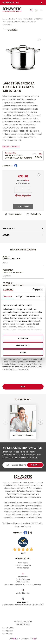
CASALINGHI (29, 19)
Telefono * (23, 284)
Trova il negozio (13, 214)
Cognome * (23, 271)
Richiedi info (23, 206)
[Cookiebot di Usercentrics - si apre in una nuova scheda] (33, 290)
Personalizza (23, 345)
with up (14, 639)
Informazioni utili (11, 2)
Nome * (23, 258)
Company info (8, 627)
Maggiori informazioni (11, 146)
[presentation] (21, 379)
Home (5, 19)
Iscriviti (35, 465)
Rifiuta (23, 353)
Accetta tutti (23, 338)
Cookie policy (7, 634)
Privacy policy (8, 631)
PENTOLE (39, 19)
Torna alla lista (10, 30)
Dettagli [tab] (19, 296)
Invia (23, 387)
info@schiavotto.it (23, 593)
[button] (40, 422)
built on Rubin (30, 639)
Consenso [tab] (7, 296)
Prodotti (12, 19)
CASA (20, 19)
